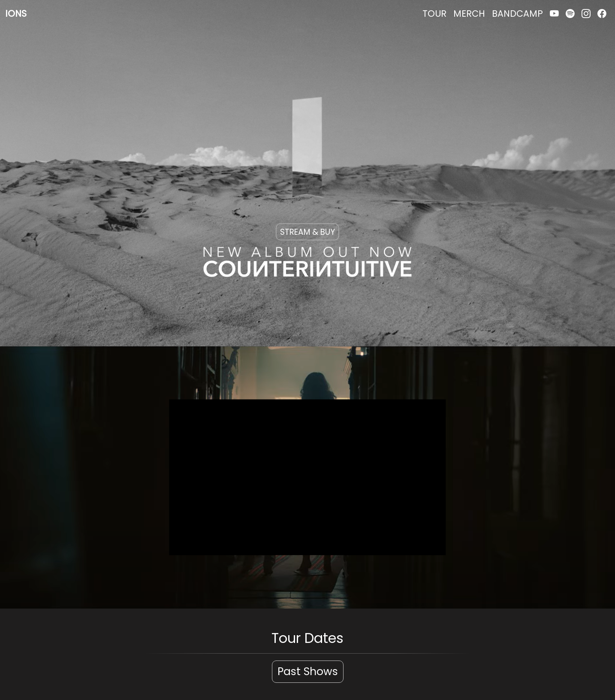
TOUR (434, 14)
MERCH (469, 14)
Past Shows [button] (308, 671)
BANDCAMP (517, 14)
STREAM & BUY (307, 232)
